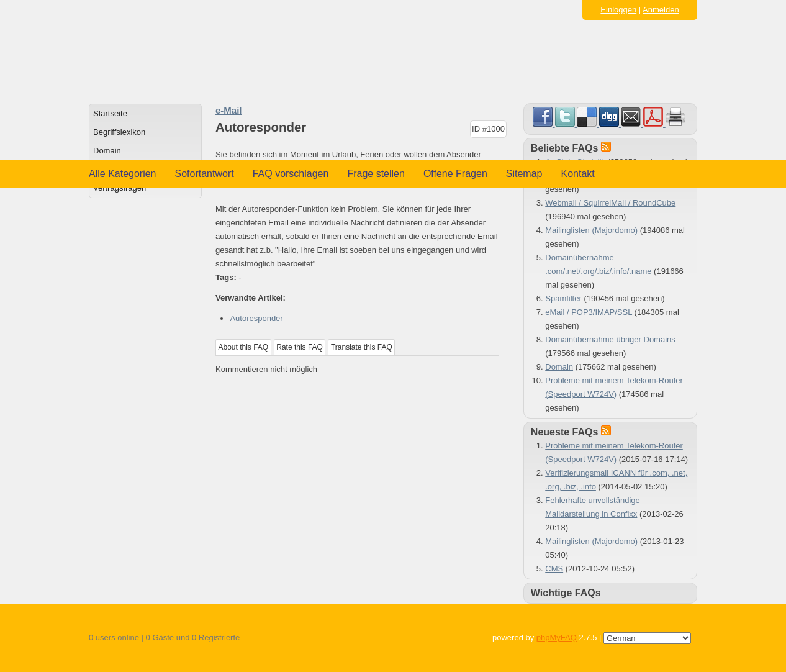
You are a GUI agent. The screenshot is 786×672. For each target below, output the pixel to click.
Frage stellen (376, 174)
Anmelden (661, 10)
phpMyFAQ (557, 638)
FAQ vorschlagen (291, 174)
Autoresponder (256, 318)
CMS (554, 569)
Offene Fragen (455, 174)
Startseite (110, 113)
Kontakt (578, 174)
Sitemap (524, 174)
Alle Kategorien (123, 174)
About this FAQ (244, 347)
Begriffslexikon (119, 132)
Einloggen (618, 10)
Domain (107, 151)
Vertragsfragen (120, 188)
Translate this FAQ (362, 347)
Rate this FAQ (300, 347)
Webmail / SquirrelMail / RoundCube (610, 203)
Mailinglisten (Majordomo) (591, 230)
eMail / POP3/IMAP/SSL (589, 312)
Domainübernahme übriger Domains (610, 339)
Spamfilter (563, 298)
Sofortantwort (205, 174)
